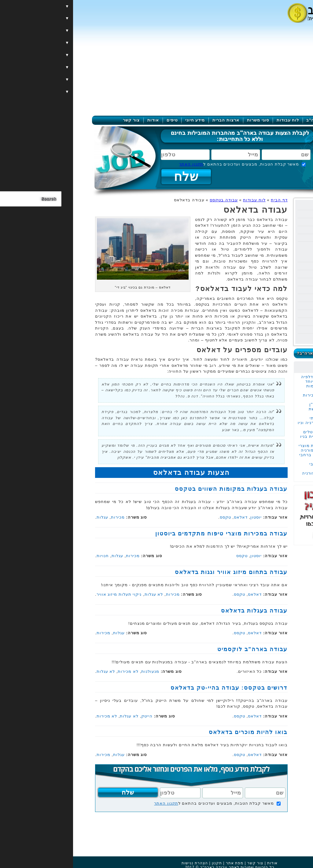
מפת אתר (162, 863)
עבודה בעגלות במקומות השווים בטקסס (258, 388)
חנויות (30, 556)
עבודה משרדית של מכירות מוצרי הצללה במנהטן (256, 397)
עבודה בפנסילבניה (266, 282)
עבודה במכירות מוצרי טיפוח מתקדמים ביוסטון (148, 534)
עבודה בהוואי (270, 230)
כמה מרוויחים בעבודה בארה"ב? (256, 353)
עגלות (29, 517)
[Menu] (289, 13)
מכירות (45, 517)
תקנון (144, 863)
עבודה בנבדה (271, 266)
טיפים (99, 120)
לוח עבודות (215, 120)
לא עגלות (81, 594)
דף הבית (206, 200)
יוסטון (183, 517)
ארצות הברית (153, 120)
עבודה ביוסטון (267, 245)
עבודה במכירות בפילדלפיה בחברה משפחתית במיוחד (255, 379)
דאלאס (168, 517)
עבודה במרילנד (269, 322)
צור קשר (58, 120)
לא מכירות (55, 671)
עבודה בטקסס (270, 238)
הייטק (74, 716)
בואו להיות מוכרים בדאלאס (175, 732)
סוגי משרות (185, 120)
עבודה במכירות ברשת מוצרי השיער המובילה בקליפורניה (254, 448)
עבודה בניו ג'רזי (268, 314)
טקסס (153, 517)
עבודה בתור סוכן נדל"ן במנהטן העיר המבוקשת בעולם (259, 409)
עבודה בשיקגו (270, 298)
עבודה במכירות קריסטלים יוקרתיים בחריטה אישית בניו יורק (255, 436)
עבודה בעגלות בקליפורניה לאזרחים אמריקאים (256, 475)
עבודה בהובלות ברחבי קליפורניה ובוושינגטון (259, 466)
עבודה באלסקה (268, 290)
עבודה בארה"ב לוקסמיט (179, 649)
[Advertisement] (156, 70)
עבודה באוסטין (266, 252)
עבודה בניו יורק (269, 206)
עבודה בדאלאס (266, 258)
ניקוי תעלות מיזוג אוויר (46, 594)
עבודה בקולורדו (268, 338)
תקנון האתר (118, 164)
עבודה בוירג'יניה (268, 330)
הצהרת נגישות (122, 863)
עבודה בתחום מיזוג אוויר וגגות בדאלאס (158, 572)
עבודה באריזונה (268, 274)
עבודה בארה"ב (248, 120)
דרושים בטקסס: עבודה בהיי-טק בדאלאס (156, 688)
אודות (80, 120)
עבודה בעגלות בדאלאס (181, 611)
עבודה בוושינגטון (267, 306)
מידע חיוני (122, 120)
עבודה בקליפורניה (266, 222)
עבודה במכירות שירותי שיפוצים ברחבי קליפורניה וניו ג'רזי (254, 423)
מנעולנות (77, 671)
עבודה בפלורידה (268, 214)
